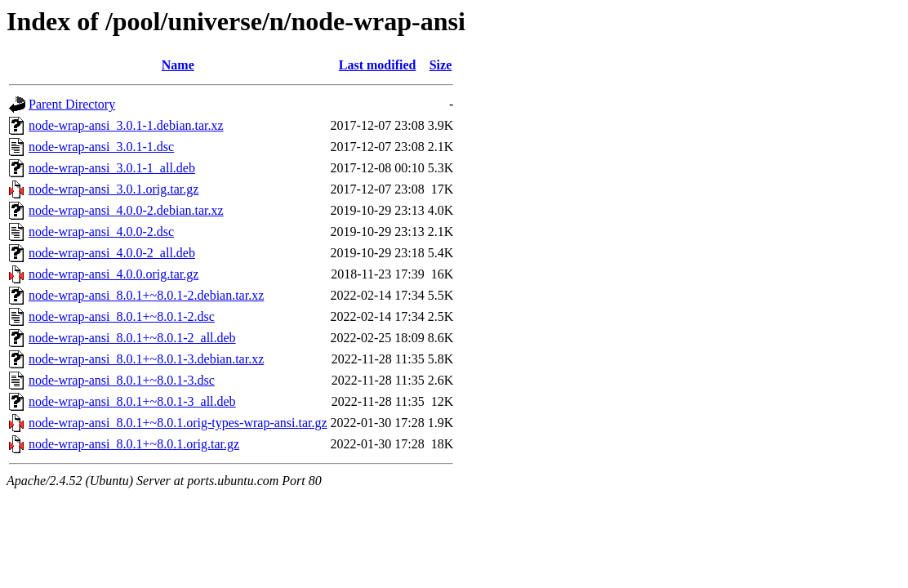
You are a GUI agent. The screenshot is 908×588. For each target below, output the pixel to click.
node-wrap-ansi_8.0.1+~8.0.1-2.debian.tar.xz (146, 295)
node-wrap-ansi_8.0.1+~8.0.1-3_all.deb (132, 401)
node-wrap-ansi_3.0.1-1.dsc (101, 147)
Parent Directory (72, 104)
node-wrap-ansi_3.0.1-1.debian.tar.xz (126, 125)
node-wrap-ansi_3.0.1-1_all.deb (112, 168)
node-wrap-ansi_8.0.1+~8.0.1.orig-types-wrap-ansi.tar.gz (178, 423)
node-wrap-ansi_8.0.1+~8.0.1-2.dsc (122, 316)
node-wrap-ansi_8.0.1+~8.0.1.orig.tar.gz (134, 444)
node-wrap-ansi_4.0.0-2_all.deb (112, 253)
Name (178, 65)
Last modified (378, 65)
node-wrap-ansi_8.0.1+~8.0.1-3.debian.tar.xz (146, 359)
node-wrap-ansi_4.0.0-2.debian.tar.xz (126, 210)
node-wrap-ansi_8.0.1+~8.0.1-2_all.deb (132, 338)
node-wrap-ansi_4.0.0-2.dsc (101, 232)
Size (441, 65)
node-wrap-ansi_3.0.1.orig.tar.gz (113, 189)
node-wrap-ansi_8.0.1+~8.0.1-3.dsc (122, 380)
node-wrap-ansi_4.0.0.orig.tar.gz (113, 274)
